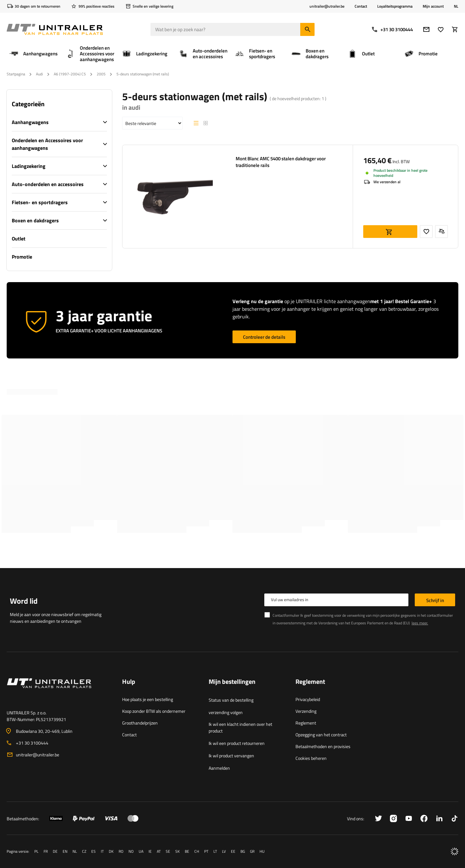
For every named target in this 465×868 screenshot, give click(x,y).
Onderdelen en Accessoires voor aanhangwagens (47, 144)
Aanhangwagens (30, 122)
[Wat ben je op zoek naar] (232, 29)
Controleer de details (264, 337)
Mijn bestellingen (232, 682)
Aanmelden (219, 768)
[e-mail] (426, 29)
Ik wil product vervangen (231, 756)
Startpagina (16, 74)
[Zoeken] (307, 29)
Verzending (306, 711)
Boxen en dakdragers (35, 220)
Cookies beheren (311, 758)
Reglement (306, 723)
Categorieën (28, 104)
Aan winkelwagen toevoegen (390, 232)
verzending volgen (226, 712)
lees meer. (420, 623)
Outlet (19, 239)
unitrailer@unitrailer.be (38, 755)
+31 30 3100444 (392, 29)
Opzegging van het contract (321, 735)
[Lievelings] (441, 29)
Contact (361, 6)
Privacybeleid (308, 699)
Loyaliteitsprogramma (395, 6)
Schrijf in (435, 600)
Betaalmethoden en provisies (323, 746)
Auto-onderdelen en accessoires (48, 184)
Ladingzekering (29, 166)
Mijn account (433, 6)
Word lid (24, 601)
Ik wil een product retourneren (237, 743)
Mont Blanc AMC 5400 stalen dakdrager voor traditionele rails (281, 162)
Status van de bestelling (231, 700)
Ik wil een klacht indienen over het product (240, 727)
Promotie (22, 257)
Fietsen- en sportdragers (40, 202)
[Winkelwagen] (455, 29)
